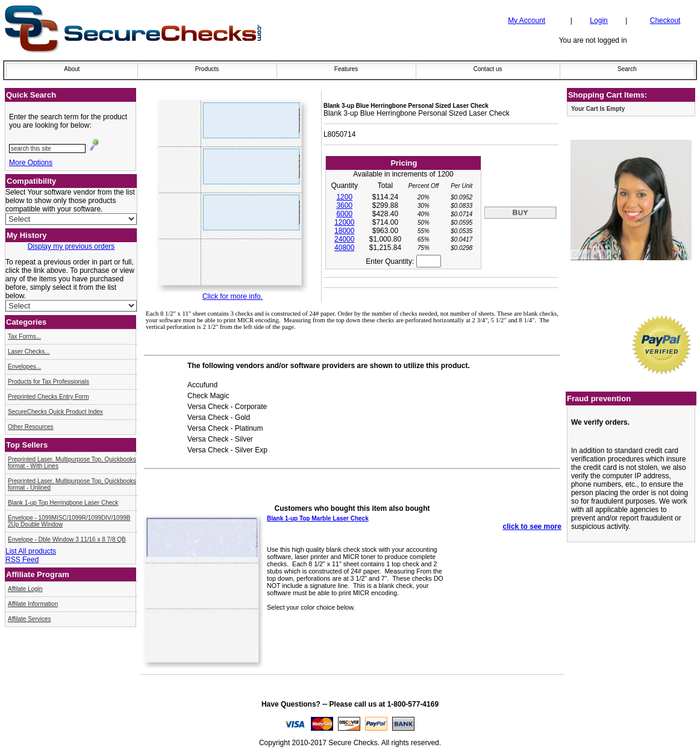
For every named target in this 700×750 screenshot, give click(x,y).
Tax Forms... (24, 336)
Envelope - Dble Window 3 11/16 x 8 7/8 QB (67, 539)
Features (346, 69)
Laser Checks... (29, 352)
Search (627, 69)
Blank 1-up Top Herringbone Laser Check (63, 503)
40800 (344, 248)
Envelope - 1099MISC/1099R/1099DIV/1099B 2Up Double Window (69, 521)
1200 (344, 197)
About (72, 69)
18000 (344, 231)
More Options (31, 163)
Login (598, 20)
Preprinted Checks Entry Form (48, 397)
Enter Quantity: (403, 261)
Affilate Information (33, 604)
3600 (344, 205)
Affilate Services (30, 619)
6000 (344, 214)
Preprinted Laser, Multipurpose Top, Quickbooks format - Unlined (72, 484)
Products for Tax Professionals (48, 382)
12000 (344, 222)
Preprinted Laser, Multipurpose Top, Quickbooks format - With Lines (72, 463)
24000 (344, 239)
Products (207, 69)
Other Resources (31, 427)
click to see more (532, 527)
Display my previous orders (71, 246)
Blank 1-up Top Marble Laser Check (318, 518)
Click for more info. (233, 296)
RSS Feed (22, 560)
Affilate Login (25, 589)
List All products (31, 551)
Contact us (488, 69)
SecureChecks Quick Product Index (55, 412)
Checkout (665, 20)
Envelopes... (24, 367)
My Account (527, 20)
